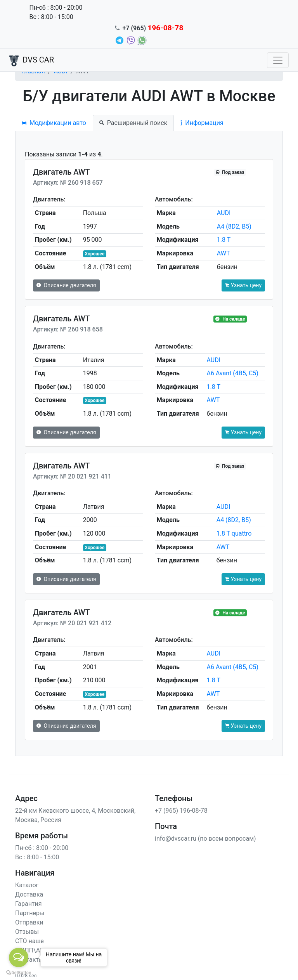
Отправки (29, 922)
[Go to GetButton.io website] (19, 972)
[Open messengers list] (19, 957)
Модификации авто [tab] (54, 123)
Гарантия (29, 904)
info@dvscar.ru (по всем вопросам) (205, 839)
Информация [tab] (202, 123)
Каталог (27, 885)
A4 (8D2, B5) (234, 226)
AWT (223, 253)
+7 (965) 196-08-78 (181, 811)
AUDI (224, 213)
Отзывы (27, 932)
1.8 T (224, 240)
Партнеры (30, 913)
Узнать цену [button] (243, 285)
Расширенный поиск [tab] (133, 123)
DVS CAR (32, 61)
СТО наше (29, 941)
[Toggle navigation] (278, 60)
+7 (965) (153, 28)
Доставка (29, 894)
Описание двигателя (66, 285)
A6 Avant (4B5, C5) (233, 373)
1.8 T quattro (234, 533)
